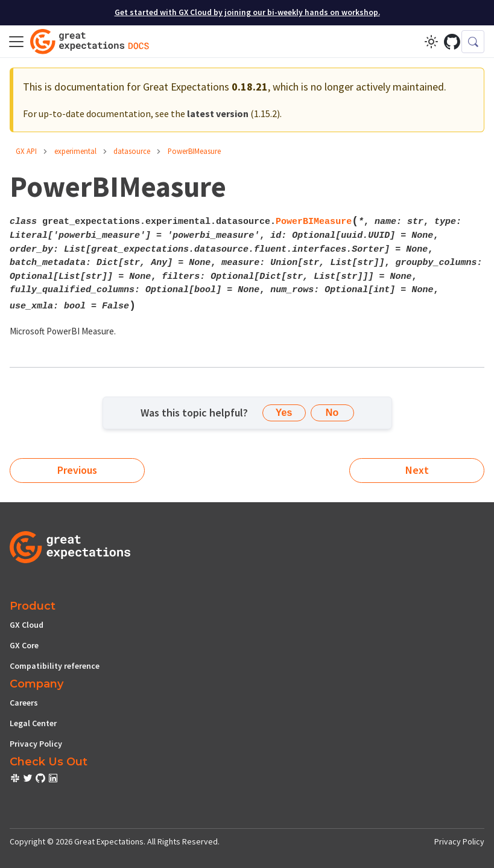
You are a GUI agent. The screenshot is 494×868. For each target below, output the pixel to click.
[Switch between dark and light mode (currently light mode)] (431, 42)
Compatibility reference (55, 666)
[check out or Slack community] (16, 780)
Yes (284, 413)
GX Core (24, 645)
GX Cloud (27, 625)
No (332, 413)
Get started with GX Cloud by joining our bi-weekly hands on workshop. (247, 12)
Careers (24, 703)
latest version (218, 113)
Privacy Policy (36, 744)
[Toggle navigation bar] (16, 42)
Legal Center (33, 723)
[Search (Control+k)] (473, 42)
